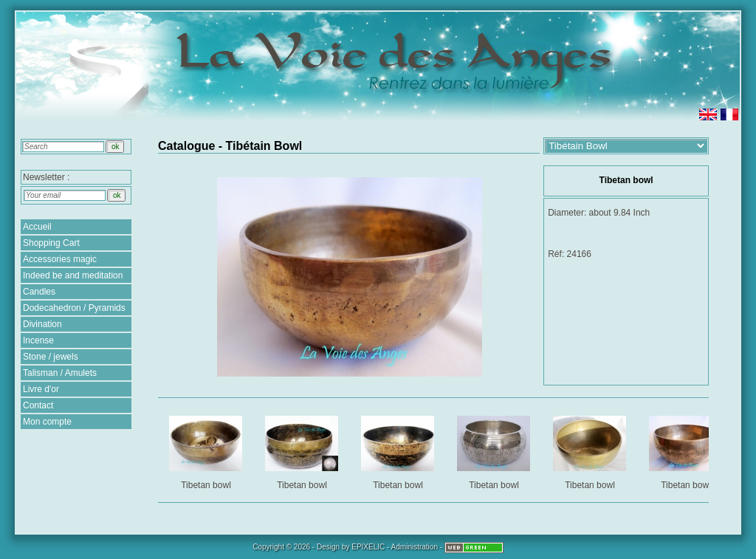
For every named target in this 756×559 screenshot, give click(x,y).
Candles (39, 292)
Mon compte (47, 422)
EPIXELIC (368, 547)
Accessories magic (60, 259)
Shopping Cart (51, 243)
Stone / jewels (51, 357)
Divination (42, 324)
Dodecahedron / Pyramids (74, 308)
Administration (415, 547)
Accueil (37, 227)
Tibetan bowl (207, 450)
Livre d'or (41, 389)
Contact (38, 405)
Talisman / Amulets (60, 373)
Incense (38, 340)
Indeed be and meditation (73, 275)
